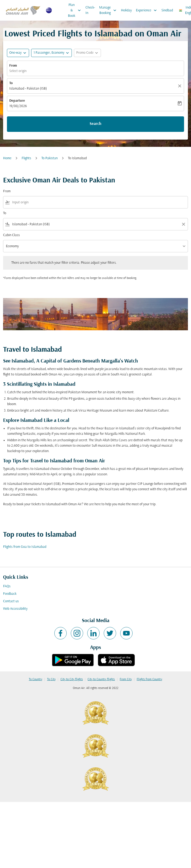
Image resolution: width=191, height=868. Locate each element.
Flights (26, 158)
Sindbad (167, 10)
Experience (148, 10)
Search (95, 124)
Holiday (126, 10)
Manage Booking (109, 10)
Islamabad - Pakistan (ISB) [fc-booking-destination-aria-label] (28, 89)
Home (7, 158)
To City (51, 679)
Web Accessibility (15, 609)
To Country (36, 679)
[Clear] (180, 86)
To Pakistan (50, 158)
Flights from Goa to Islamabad (25, 547)
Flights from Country (149, 679)
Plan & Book (76, 10)
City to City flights (72, 679)
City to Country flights (101, 679)
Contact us (11, 601)
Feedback (10, 594)
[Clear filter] (183, 224)
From (13, 66)
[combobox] (99, 202)
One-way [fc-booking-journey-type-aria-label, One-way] (15, 53)
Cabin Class (11, 235)
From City (126, 679)
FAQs (7, 586)
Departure (17, 101)
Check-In (90, 10)
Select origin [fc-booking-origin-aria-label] (18, 71)
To (11, 83)
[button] (51, 53)
